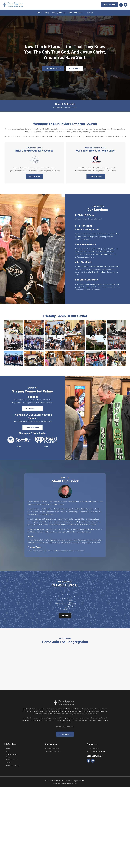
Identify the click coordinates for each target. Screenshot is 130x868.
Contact (90, 13)
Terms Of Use (70, 808)
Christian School (76, 13)
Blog (47, 13)
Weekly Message (59, 13)
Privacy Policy (60, 808)
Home (39, 13)
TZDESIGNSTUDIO (72, 864)
